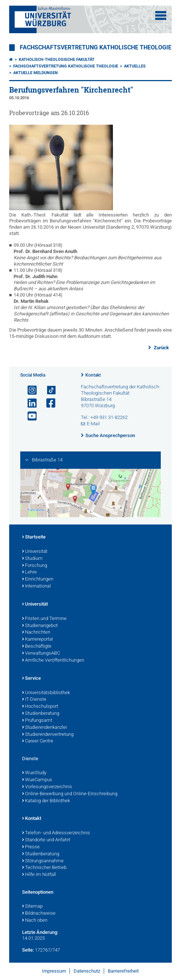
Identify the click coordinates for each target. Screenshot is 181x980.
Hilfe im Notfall (39, 875)
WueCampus (37, 780)
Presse (31, 847)
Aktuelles (135, 66)
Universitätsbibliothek (46, 693)
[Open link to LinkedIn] (29, 403)
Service (31, 679)
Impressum (54, 971)
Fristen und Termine (44, 619)
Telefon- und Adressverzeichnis (56, 833)
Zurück (161, 348)
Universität (35, 552)
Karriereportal (38, 640)
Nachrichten (36, 633)
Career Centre (38, 741)
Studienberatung (41, 714)
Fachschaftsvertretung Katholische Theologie (96, 48)
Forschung (35, 566)
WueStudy (34, 773)
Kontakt (93, 375)
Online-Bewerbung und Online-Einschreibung (70, 794)
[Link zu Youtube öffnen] (29, 416)
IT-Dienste (34, 700)
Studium (32, 559)
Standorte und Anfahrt (46, 840)
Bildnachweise (39, 914)
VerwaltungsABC (41, 654)
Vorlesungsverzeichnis (47, 787)
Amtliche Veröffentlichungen (53, 661)
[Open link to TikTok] (48, 390)
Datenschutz (87, 971)
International (36, 586)
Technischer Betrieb (44, 868)
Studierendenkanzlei (45, 728)
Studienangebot (40, 626)
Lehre (29, 572)
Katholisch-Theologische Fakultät (57, 60)
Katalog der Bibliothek (46, 801)
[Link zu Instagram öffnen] (29, 390)
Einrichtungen (38, 579)
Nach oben (35, 921)
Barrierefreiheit (123, 971)
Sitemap (32, 907)
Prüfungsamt (37, 721)
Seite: (28, 950)
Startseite (34, 537)
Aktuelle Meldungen (36, 73)
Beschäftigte (37, 647)
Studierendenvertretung (48, 735)
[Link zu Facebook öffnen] (48, 403)
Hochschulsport (40, 707)
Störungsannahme (43, 861)
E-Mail (93, 424)
